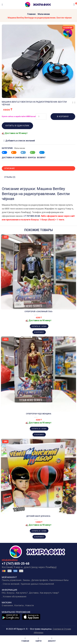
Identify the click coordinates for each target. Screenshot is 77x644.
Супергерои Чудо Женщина (39, 414)
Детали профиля (40, 580)
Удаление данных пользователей (37, 584)
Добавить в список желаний (20, 141)
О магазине (7, 605)
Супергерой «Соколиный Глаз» (39, 312)
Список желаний (11, 584)
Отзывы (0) (10, 177)
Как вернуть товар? (49, 593)
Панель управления (12, 580)
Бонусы (11, 593)
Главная (31, 14)
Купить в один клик (17, 126)
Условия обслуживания (15, 596)
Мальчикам (44, 14)
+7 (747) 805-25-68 (16, 564)
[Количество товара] (41, 117)
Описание (9, 168)
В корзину (63, 117)
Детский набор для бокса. (38, 516)
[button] (74, 4)
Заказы (26, 580)
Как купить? (22, 593)
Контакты (19, 605)
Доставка (34, 593)
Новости (29, 605)
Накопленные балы (59, 580)
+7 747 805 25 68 (32, 216)
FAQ (4, 593)
